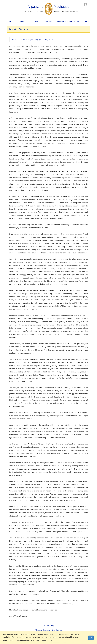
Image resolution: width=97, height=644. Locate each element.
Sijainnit (48, 21)
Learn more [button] (47, 640)
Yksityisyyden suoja (43, 630)
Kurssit (35, 21)
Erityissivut (75, 21)
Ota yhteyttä (57, 630)
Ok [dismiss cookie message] (91, 638)
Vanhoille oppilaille (63, 21)
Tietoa (22, 21)
